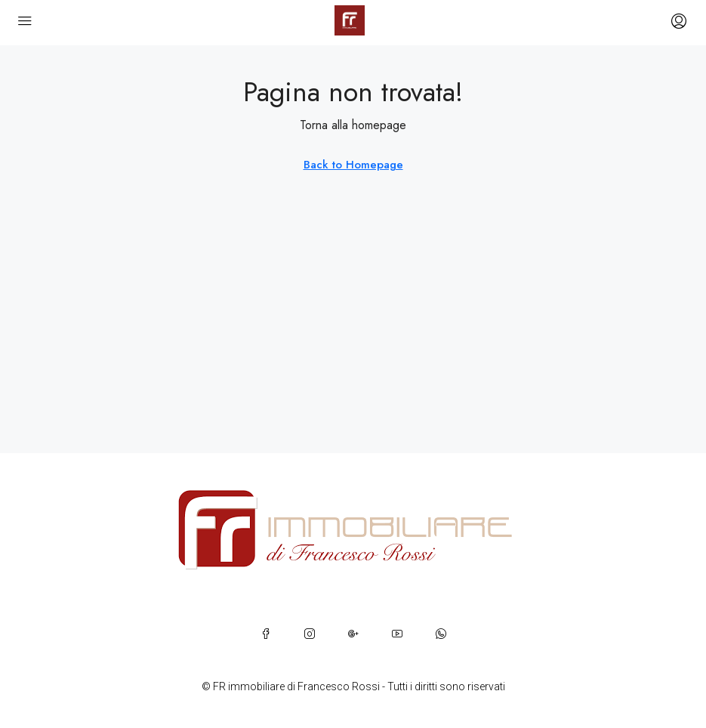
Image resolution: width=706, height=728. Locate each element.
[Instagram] (310, 634)
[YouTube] (397, 634)
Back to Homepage (353, 165)
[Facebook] (266, 634)
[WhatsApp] (441, 634)
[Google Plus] (353, 634)
